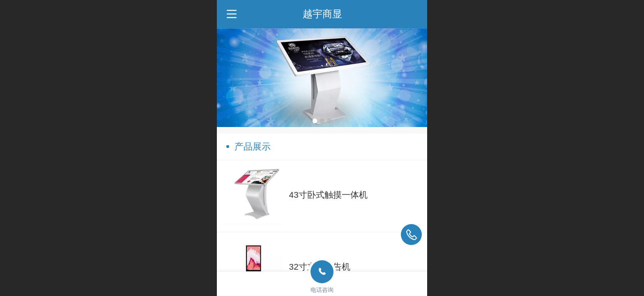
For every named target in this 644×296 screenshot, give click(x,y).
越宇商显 (322, 14)
